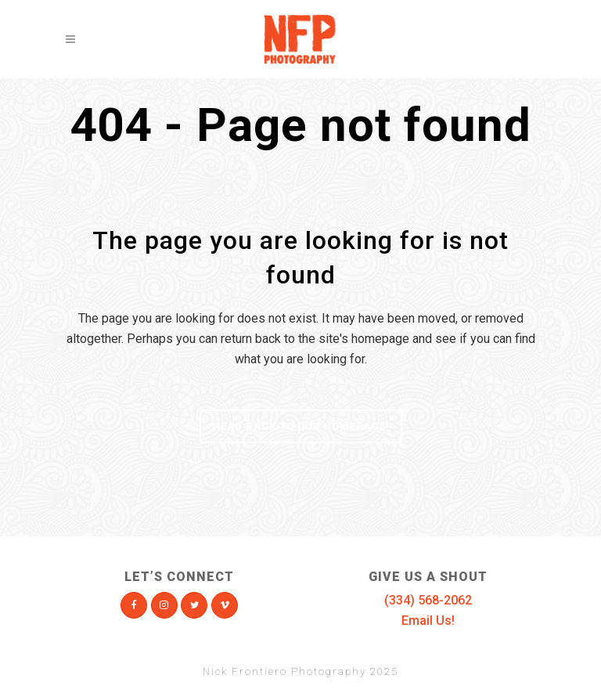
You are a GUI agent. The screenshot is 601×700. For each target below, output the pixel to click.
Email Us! (428, 621)
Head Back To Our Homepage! (301, 426)
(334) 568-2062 (428, 600)
